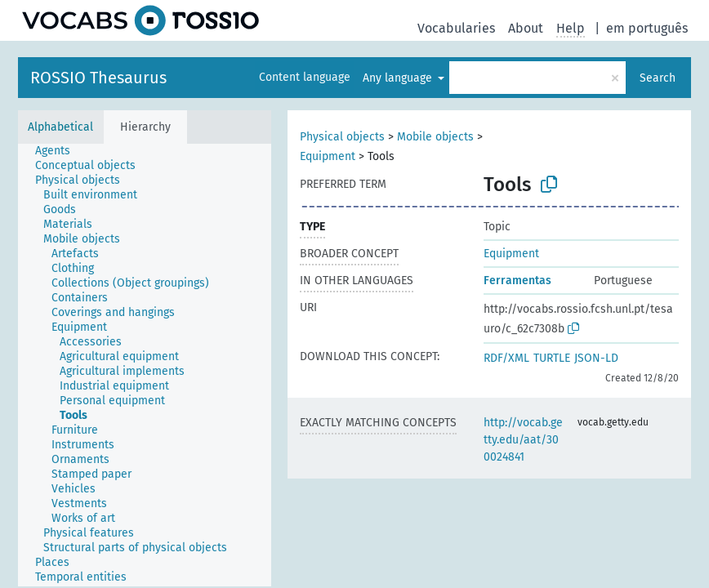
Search (658, 78)
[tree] (145, 365)
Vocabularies (456, 28)
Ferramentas (517, 281)
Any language (399, 78)
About (526, 28)
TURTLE (552, 358)
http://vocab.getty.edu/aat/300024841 (523, 440)
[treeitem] (60, 151)
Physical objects (342, 137)
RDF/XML (506, 358)
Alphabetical (60, 127)
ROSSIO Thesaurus (98, 78)
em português (647, 28)
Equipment (328, 156)
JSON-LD (596, 358)
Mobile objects (435, 137)
